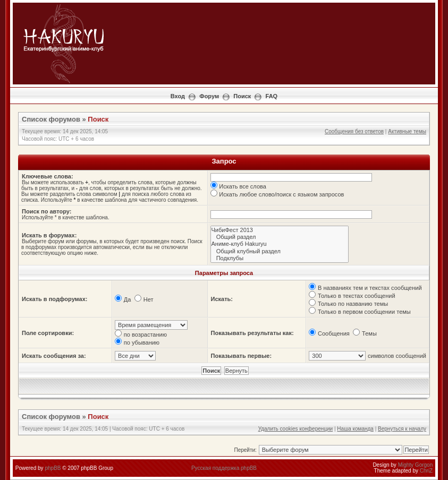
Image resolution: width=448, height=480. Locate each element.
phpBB (53, 468)
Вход (178, 96)
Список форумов (51, 119)
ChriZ (426, 471)
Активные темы (407, 131)
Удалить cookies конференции (296, 429)
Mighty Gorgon (416, 465)
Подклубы (280, 258)
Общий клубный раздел (280, 251)
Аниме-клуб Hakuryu (280, 244)
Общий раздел (280, 237)
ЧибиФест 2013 (280, 230)
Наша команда (355, 429)
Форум (209, 96)
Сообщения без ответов (354, 131)
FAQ (272, 96)
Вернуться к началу (402, 429)
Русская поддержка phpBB (224, 468)
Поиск (242, 96)
